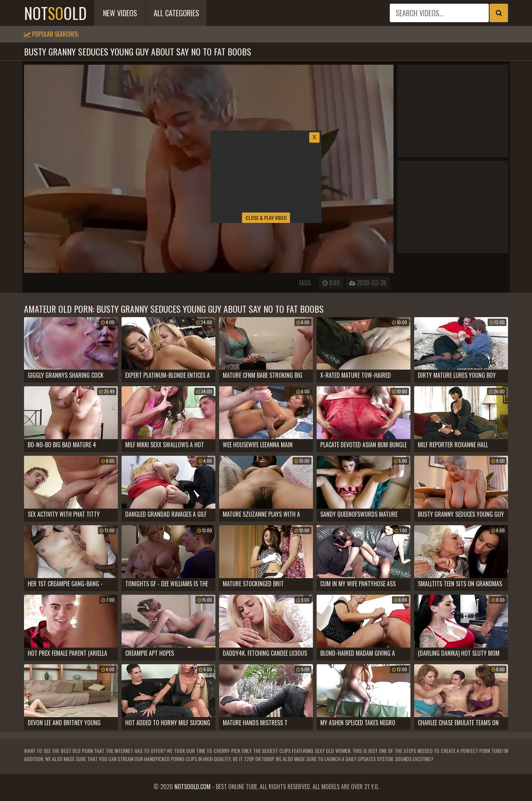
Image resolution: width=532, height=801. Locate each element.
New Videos (120, 13)
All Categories (176, 13)
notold (55, 13)
